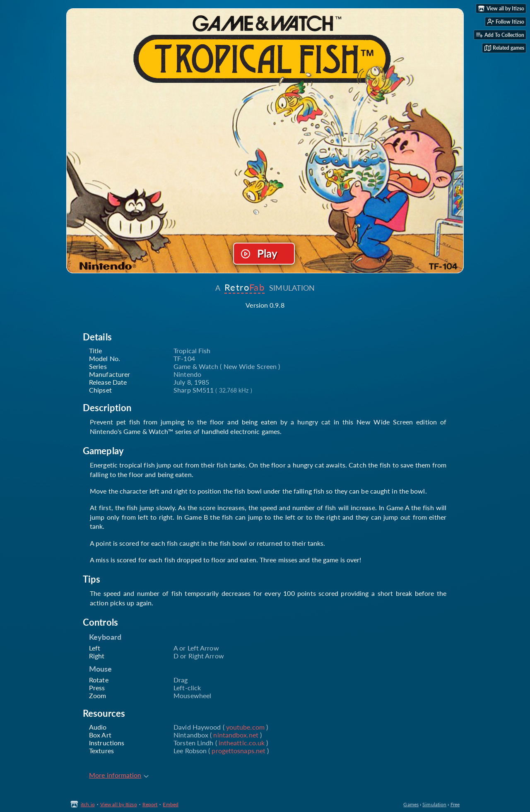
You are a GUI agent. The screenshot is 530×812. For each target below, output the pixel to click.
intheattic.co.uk (242, 743)
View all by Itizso (119, 804)
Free (455, 804)
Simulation (434, 804)
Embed (171, 804)
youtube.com (245, 727)
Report (150, 804)
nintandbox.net (236, 735)
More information (119, 775)
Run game (264, 254)
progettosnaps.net (238, 751)
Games (411, 804)
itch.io (88, 804)
